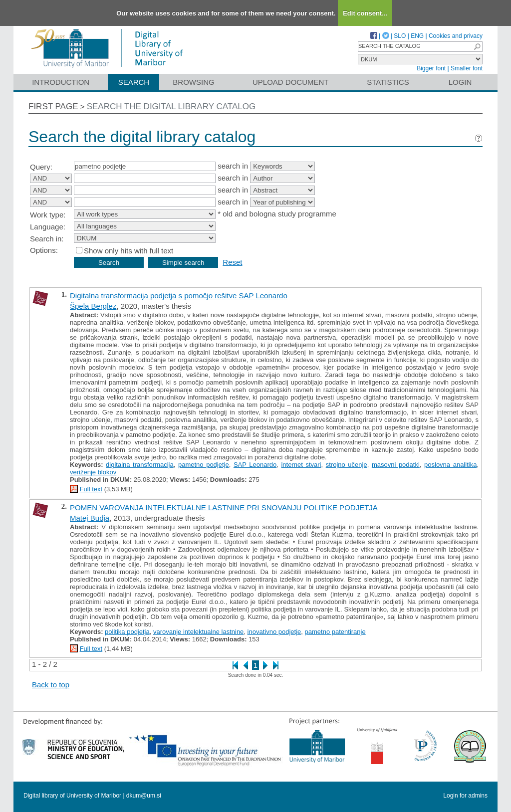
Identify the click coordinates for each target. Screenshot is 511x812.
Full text (91, 489)
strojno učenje (347, 465)
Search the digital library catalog (171, 106)
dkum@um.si (144, 796)
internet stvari (301, 465)
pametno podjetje (204, 465)
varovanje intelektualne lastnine (198, 632)
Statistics (388, 82)
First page (53, 106)
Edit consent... (365, 13)
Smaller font (467, 68)
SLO (400, 36)
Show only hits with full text (128, 251)
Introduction (61, 82)
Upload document (291, 82)
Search (134, 82)
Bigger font (431, 68)
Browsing (193, 82)
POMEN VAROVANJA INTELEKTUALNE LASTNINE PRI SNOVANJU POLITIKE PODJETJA (224, 507)
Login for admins (465, 796)
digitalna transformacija (140, 465)
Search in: (47, 239)
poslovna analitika (450, 465)
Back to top (51, 685)
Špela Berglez (93, 306)
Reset (232, 262)
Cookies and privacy (456, 36)
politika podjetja (127, 632)
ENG (417, 36)
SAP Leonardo (255, 465)
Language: (48, 227)
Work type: (48, 215)
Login (460, 82)
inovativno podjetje (274, 632)
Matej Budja (90, 518)
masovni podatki (396, 465)
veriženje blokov (93, 472)
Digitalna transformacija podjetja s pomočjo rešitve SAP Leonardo (179, 296)
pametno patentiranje (335, 632)
